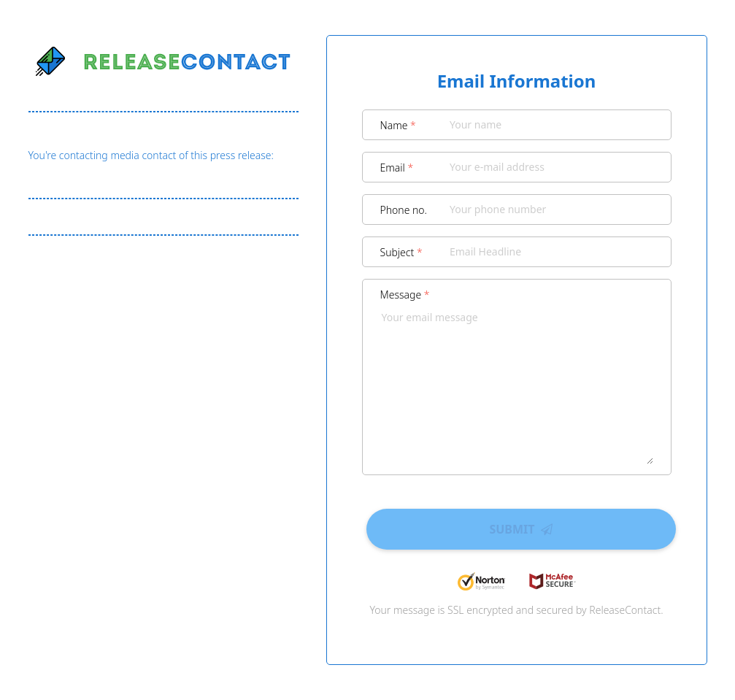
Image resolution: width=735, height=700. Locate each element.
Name (398, 125)
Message (405, 295)
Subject (401, 252)
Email (397, 168)
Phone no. (404, 210)
